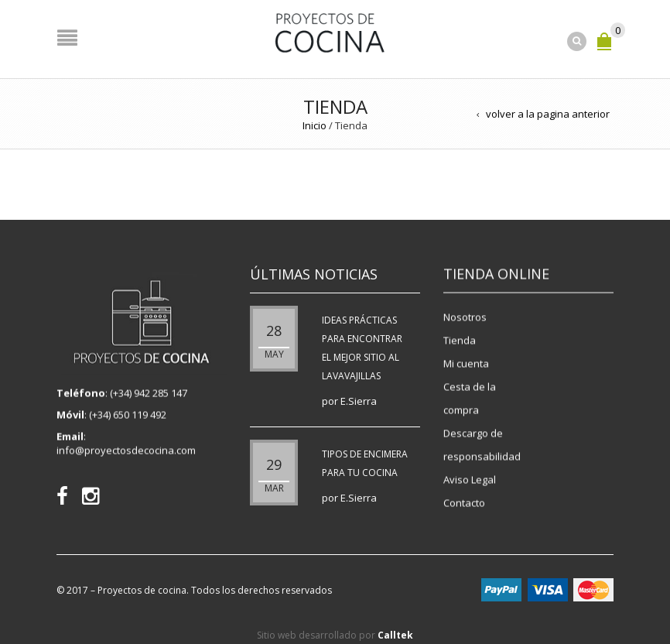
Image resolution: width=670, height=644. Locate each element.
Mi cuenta (466, 363)
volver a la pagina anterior (548, 114)
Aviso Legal (470, 479)
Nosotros (465, 317)
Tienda (460, 340)
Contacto (464, 502)
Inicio (314, 125)
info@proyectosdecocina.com (126, 451)
